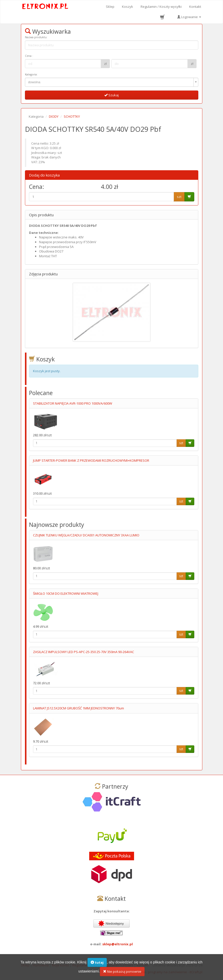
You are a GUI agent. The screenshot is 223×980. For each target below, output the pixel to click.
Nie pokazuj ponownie (122, 973)
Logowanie (189, 17)
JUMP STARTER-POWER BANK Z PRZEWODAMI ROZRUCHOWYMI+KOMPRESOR (91, 460)
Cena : (29, 56)
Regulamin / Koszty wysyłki (161, 7)
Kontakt (195, 7)
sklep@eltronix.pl (118, 944)
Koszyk (128, 7)
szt (179, 197)
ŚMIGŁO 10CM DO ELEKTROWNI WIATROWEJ (66, 593)
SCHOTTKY (72, 116)
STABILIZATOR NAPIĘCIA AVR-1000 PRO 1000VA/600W (73, 403)
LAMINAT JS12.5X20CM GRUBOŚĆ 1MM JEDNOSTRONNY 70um (78, 708)
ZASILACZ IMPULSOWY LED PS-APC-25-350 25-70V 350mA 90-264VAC (84, 652)
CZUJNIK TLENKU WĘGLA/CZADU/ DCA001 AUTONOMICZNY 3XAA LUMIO (86, 535)
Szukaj (111, 95)
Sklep (110, 7)
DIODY (54, 116)
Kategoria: (31, 74)
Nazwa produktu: (36, 37)
